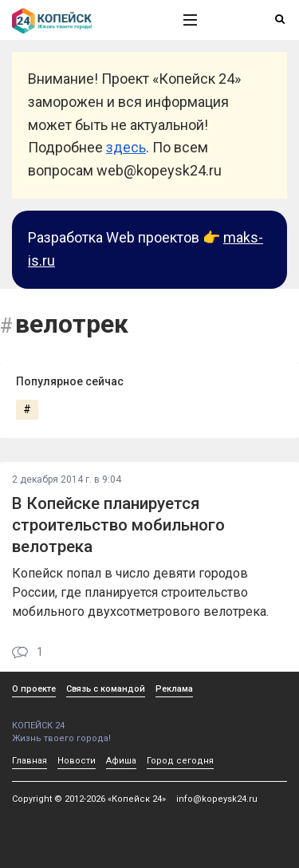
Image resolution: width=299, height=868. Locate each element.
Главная (30, 761)
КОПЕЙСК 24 (81, 720)
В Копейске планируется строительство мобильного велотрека (118, 525)
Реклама (174, 689)
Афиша (121, 761)
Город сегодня (180, 761)
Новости (77, 761)
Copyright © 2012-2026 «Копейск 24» (89, 799)
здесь (126, 147)
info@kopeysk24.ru (217, 799)
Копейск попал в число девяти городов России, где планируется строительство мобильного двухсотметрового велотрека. (140, 592)
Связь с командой (106, 689)
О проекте (34, 689)
